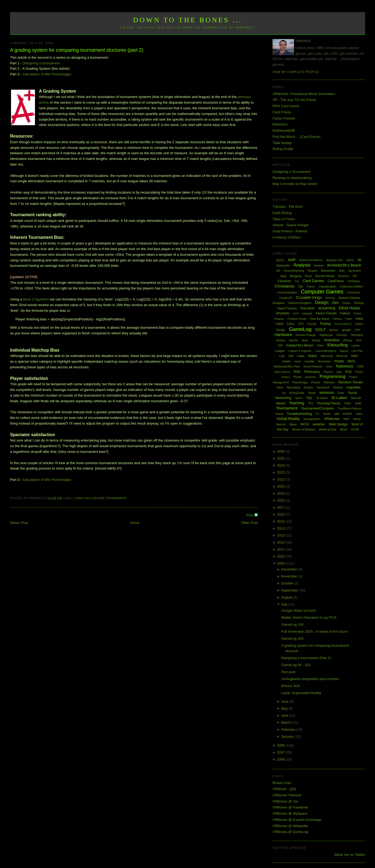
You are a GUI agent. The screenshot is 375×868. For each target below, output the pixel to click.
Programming (332, 377)
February (289, 729)
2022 (282, 479)
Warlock (281, 424)
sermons (327, 393)
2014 (282, 528)
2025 (282, 458)
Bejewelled (328, 271)
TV (317, 414)
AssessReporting (294, 271)
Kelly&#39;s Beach (300, 345)
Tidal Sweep (282, 143)
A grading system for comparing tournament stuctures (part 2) (77, 50)
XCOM (355, 430)
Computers (354, 293)
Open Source (282, 372)
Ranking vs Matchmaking (292, 178)
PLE (349, 372)
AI (359, 260)
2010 (282, 556)
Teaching (297, 403)
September (290, 590)
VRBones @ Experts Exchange (297, 820)
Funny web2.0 (343, 324)
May (285, 708)
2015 (282, 521)
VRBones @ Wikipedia (290, 826)
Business (344, 276)
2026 (282, 451)
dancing (330, 298)
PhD (297, 372)
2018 (282, 500)
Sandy (312, 393)
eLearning (327, 308)
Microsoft (327, 356)
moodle (309, 361)
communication (287, 292)
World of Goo (328, 429)
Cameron (284, 281)
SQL (309, 398)
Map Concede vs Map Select (295, 184)
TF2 (311, 403)
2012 (282, 542)
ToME (358, 403)
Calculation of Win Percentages (47, 74)
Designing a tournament (41, 63)
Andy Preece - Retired (290, 231)
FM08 (359, 319)
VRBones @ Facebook (290, 807)
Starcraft (356, 398)
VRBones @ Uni (285, 801)
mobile (286, 361)
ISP (280, 345)
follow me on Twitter (350, 855)
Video (359, 414)
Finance (279, 319)
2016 (282, 514)
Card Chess (282, 112)
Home (135, 523)
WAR (346, 419)
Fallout (345, 313)
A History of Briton (286, 237)
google (346, 330)
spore (299, 398)
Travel (279, 414)
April (285, 715)
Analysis (84, 498)
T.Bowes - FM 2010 (288, 207)
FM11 (291, 324)
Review (338, 387)
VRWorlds (332, 419)
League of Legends (300, 351)
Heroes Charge (306, 335)
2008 (282, 745)
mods (298, 361)
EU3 (296, 314)
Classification (328, 286)
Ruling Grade (283, 149)
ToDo (348, 403)
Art (278, 271)
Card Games (313, 281)
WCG (305, 424)
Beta (342, 271)
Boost (309, 276)
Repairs (308, 388)
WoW (344, 429)
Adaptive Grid (335, 260)
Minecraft (342, 356)
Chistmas (354, 281)
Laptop (355, 346)
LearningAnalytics (326, 351)
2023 (282, 472)
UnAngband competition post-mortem (310, 679)
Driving (359, 303)
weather (319, 424)
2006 (282, 759)
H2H (357, 330)
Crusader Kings (309, 297)
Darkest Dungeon (300, 303)
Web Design (338, 424)
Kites (320, 345)
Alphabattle (283, 266)
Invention (332, 340)
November (290, 576)
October (288, 583)
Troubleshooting (299, 414)
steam (281, 403)
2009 (282, 563)
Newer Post (19, 523)
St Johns (322, 398)
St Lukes (339, 398)
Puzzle (316, 382)
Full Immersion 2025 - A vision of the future (314, 631)
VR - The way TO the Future (294, 100)
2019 (282, 493)
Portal (297, 377)
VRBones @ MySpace (290, 813)
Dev (336, 303)
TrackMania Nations (350, 409)
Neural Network (313, 367)
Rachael (329, 382)
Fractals (312, 324)
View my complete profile (296, 72)
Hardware (283, 335)
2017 (282, 507)
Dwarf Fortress (287, 308)
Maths (313, 356)
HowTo (293, 340)
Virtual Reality (288, 419)
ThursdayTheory (329, 403)
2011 (282, 549)
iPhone (348, 340)
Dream (346, 303)
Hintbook (342, 335)
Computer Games (322, 292)
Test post (288, 672)
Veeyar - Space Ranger (291, 225)
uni (337, 414)
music (339, 361)
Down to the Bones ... (188, 20)
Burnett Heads (325, 276)
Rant (280, 387)
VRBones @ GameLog (290, 832)
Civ (301, 286)
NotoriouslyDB (284, 130)
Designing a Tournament (291, 172)
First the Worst (320, 319)
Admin (350, 260)
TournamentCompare (317, 408)
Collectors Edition (351, 286)
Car (297, 281)
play (339, 372)
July (285, 604)
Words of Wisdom (304, 429)
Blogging (296, 276)
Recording (293, 387)
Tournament (116, 498)
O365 (360, 367)
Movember (324, 361)
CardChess (336, 281)
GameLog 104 (292, 624)
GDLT (320, 329)
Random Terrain (351, 382)
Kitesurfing (338, 345)
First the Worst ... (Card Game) (296, 137)
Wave (293, 424)
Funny (326, 324)
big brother (355, 271)
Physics (328, 372)
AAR (292, 260)
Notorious (280, 124)
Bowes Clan (282, 783)
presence (310, 377)
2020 (282, 486)
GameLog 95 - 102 (296, 665)
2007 (282, 752)
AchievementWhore (311, 260)
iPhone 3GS (291, 686)
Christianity (285, 286)
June (285, 701)
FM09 (280, 324)
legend (344, 351)
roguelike (354, 387)
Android (319, 266)
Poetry (359, 372)
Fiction (358, 314)
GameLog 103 (292, 638)
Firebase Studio (297, 319)
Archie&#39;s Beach (344, 265)
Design (98, 498)
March (286, 722)
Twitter (327, 414)
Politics (286, 377)
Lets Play (357, 351)
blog (283, 276)
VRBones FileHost (287, 795)
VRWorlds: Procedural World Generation (304, 94)
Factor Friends (284, 118)
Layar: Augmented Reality (301, 693)
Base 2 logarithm (36, 299)
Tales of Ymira (284, 219)
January (288, 736)
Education (308, 308)
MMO (355, 356)
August (287, 597)
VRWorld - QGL (285, 789)
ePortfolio (283, 313)
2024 (282, 465)
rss (284, 393)
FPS (301, 324)
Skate (341, 393)
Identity (316, 340)
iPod (359, 340)
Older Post (250, 523)
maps (301, 356)
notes (329, 367)
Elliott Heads (350, 308)
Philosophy (312, 372)
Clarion (311, 287)
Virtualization (312, 419)
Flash (349, 319)
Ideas (305, 340)
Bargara (313, 271)
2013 (282, 535)
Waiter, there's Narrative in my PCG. (309, 617)
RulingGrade (297, 393)
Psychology (300, 382)
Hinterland (357, 335)
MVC (352, 361)
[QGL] (280, 260)
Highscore (326, 335)
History (281, 340)
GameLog (300, 329)
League (280, 351)
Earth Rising (282, 213)
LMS (291, 356)
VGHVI (347, 414)
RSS (250, 515)
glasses (334, 330)
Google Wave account (298, 610)
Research (323, 387)
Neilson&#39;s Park (287, 366)
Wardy (357, 419)
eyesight (307, 314)
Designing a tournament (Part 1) (306, 658)
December (290, 569)
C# (355, 276)
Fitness (337, 319)
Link (282, 356)
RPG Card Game (286, 106)
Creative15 (285, 298)
